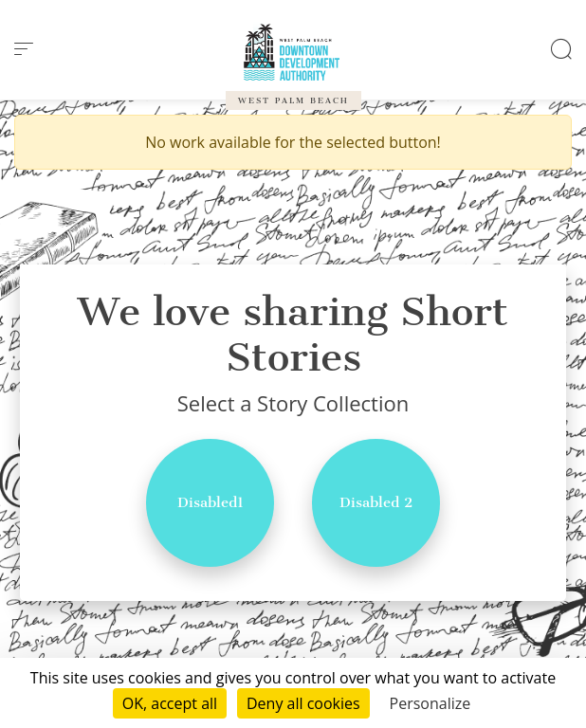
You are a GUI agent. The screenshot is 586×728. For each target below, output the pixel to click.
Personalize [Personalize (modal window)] (430, 703)
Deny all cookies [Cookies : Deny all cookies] (303, 703)
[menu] (24, 49)
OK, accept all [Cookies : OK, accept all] (170, 703)
